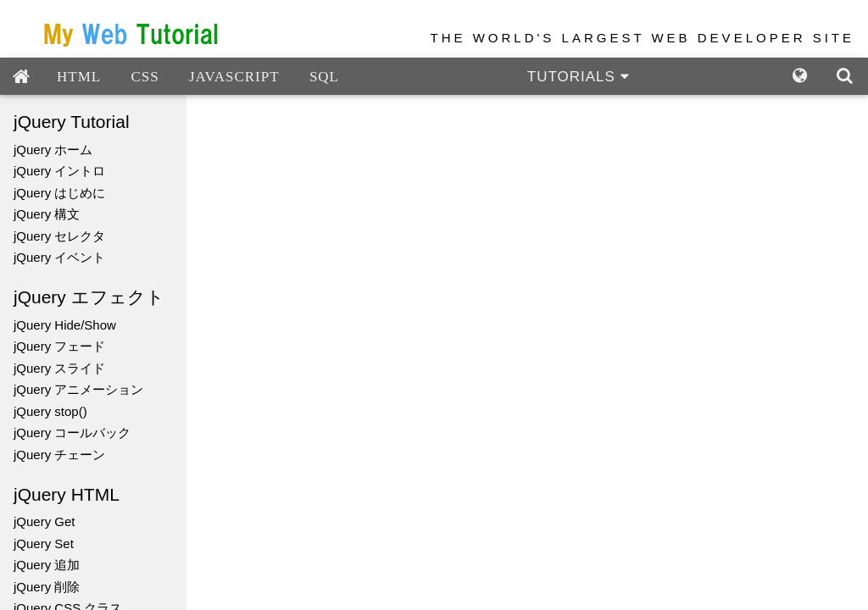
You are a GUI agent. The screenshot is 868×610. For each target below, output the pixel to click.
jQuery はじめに (59, 193)
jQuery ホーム (53, 150)
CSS (145, 77)
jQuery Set (44, 543)
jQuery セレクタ (59, 236)
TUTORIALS (578, 77)
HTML (79, 77)
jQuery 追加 (47, 565)
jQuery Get (45, 521)
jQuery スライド (59, 368)
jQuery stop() (50, 411)
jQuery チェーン (59, 455)
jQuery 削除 (47, 587)
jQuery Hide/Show (65, 325)
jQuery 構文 (47, 214)
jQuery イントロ (59, 171)
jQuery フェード (59, 346)
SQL (324, 77)
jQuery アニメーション (78, 389)
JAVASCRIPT (234, 77)
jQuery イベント (59, 257)
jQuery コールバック (72, 433)
